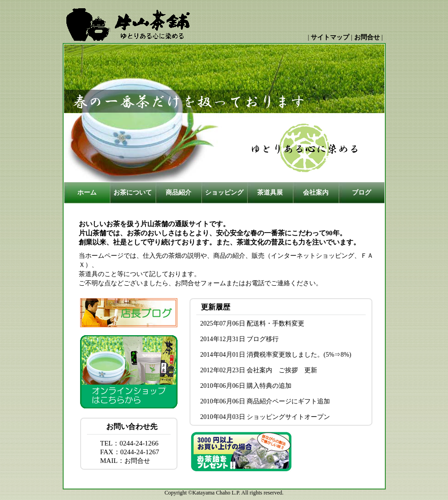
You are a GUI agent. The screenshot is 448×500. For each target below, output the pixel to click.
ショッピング (224, 193)
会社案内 (316, 193)
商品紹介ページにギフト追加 (288, 401)
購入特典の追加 (269, 386)
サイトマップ (330, 37)
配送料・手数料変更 (275, 323)
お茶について (133, 193)
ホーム (87, 193)
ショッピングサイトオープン (288, 417)
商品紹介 (178, 193)
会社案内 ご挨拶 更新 (282, 370)
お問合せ (367, 37)
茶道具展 (270, 193)
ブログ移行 (263, 339)
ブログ (362, 193)
